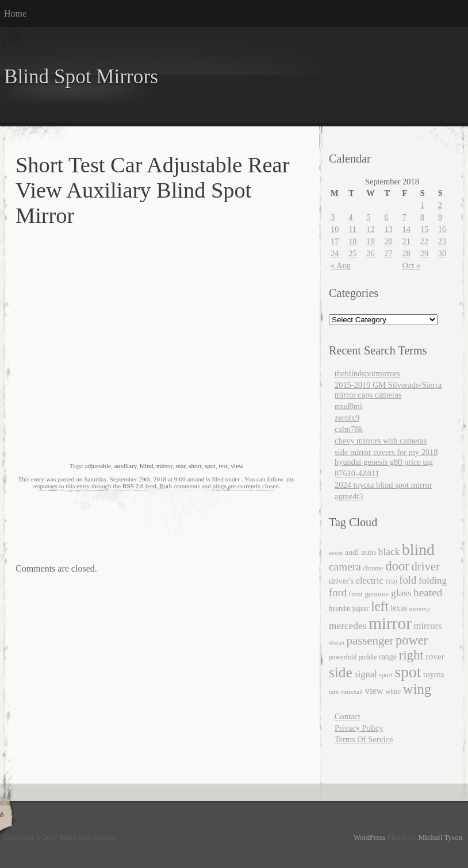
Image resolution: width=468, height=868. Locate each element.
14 (406, 229)
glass (401, 593)
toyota (434, 674)
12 (370, 229)
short (195, 466)
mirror (164, 466)
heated (428, 593)
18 (352, 241)
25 (352, 253)
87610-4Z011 (357, 473)
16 (442, 229)
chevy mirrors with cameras (381, 441)
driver (426, 566)
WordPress (369, 838)
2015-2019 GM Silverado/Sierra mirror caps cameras (388, 390)
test (223, 466)
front (356, 594)
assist (336, 553)
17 (335, 241)
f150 (391, 581)
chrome (373, 568)
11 (352, 229)
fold (408, 580)
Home (15, 13)
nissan (337, 642)
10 (335, 229)
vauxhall (352, 692)
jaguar (361, 609)
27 (388, 253)
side (341, 672)
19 (370, 241)
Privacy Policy (359, 728)
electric (370, 580)
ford (338, 593)
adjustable (98, 466)
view (237, 466)
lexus (399, 608)
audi (352, 552)
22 (424, 241)
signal (365, 674)
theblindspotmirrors (367, 373)
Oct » (412, 265)
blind (146, 466)
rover (435, 656)
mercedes (348, 626)
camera (345, 567)
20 (388, 241)
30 (442, 253)
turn (334, 692)
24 (335, 253)
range (388, 657)
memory (420, 608)
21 (406, 241)
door (397, 566)
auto (369, 552)
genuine (377, 594)
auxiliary (126, 466)
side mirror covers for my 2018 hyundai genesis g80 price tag (386, 457)
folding (433, 580)
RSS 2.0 (133, 486)
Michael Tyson (440, 838)
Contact (348, 716)
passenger (370, 640)
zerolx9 (347, 418)
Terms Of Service (364, 739)
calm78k (349, 429)
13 (388, 229)
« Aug (341, 265)
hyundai (340, 608)
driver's (341, 581)
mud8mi (348, 406)
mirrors (428, 626)
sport (385, 675)
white (393, 692)
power (412, 640)
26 (370, 253)
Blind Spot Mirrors (81, 77)
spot (210, 466)
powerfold (343, 657)
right (411, 655)
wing (417, 689)
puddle (368, 657)
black (389, 551)
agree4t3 (349, 496)
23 (442, 241)
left (380, 606)
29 (424, 253)
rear (181, 466)
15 (424, 229)
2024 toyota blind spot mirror (383, 485)
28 (406, 253)
